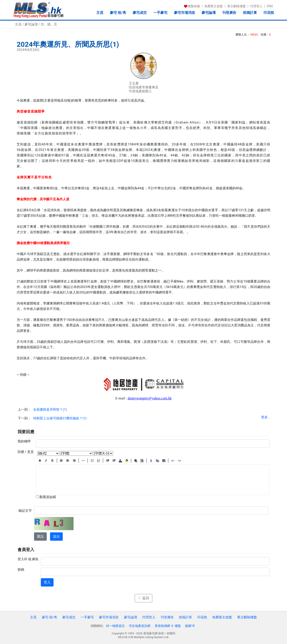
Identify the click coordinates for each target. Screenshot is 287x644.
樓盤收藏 (192, 6)
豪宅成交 (140, 13)
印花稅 (269, 13)
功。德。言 (49, 24)
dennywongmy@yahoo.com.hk (150, 398)
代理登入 (256, 6)
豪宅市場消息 (185, 13)
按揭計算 (250, 13)
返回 (143, 598)
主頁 (100, 13)
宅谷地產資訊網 (140, 626)
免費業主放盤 (213, 6)
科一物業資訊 (115, 626)
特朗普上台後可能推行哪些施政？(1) (60, 418)
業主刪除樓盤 (237, 6)
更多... (266, 417)
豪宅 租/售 (118, 13)
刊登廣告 (229, 13)
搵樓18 (190, 626)
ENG (270, 6)
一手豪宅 (160, 13)
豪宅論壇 (209, 13)
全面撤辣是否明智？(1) (50, 410)
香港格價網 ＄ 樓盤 (168, 626)
